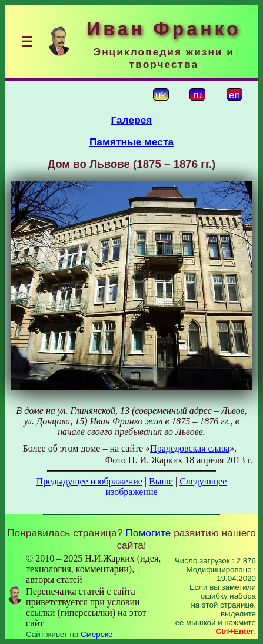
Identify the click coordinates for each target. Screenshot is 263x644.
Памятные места (131, 142)
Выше (161, 481)
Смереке (96, 634)
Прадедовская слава (190, 448)
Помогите (148, 533)
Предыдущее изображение (89, 481)
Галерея (132, 120)
